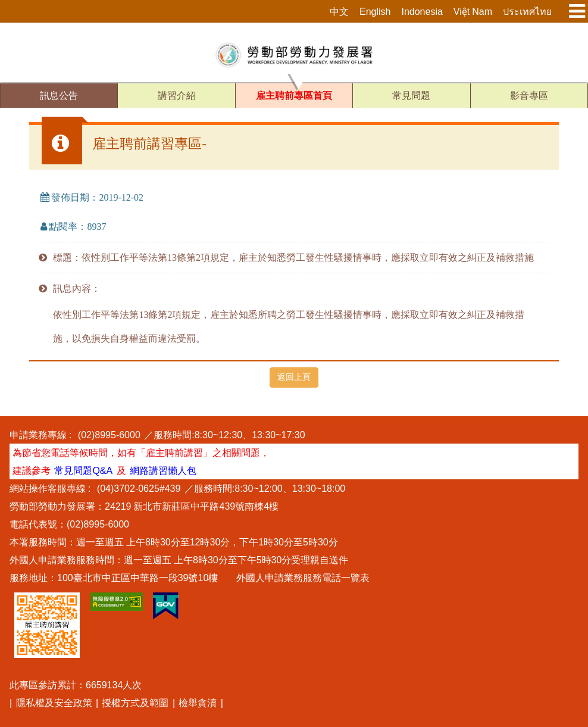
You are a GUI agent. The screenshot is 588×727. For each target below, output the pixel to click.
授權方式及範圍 (135, 703)
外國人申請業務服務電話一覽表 (303, 578)
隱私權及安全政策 (54, 703)
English (375, 11)
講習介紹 (177, 96)
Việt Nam (473, 11)
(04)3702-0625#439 (139, 488)
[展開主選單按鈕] (573, 11)
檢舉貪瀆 (198, 703)
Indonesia (422, 11)
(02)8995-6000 (109, 435)
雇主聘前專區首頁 (294, 96)
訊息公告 (59, 96)
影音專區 (529, 96)
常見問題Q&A (83, 470)
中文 (339, 11)
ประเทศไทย (527, 11)
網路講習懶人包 (163, 470)
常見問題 (411, 96)
